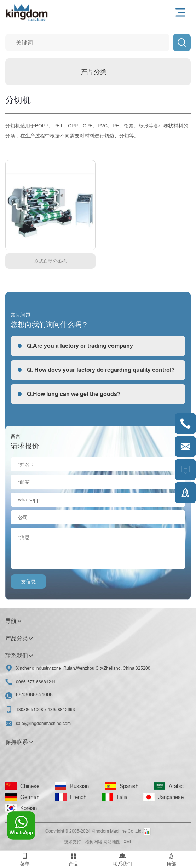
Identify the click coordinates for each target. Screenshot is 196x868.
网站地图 (112, 842)
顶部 (171, 859)
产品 (74, 859)
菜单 (25, 859)
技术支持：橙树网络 (83, 842)
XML (128, 842)
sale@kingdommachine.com (43, 723)
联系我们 (122, 859)
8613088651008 (34, 694)
